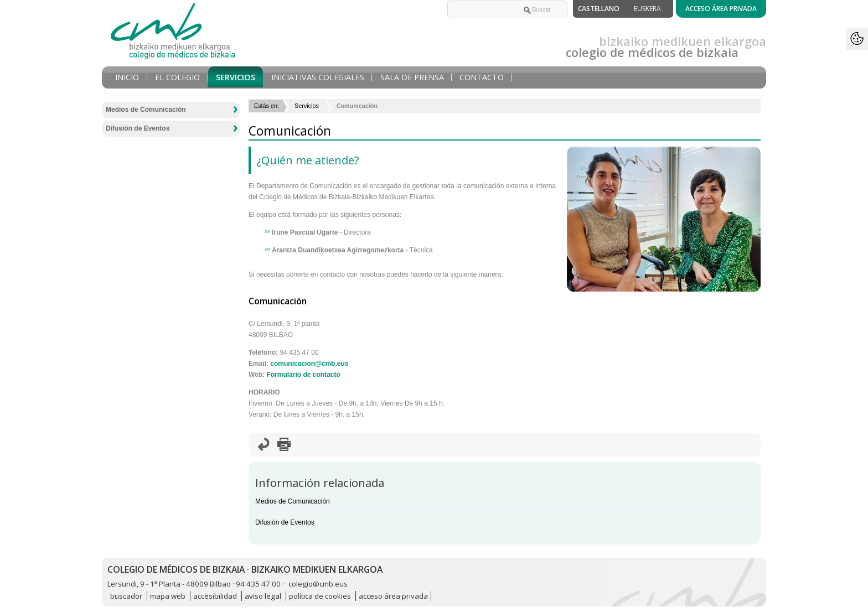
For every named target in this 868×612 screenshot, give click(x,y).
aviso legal (263, 596)
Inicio (127, 77)
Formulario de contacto (303, 375)
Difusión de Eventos (285, 522)
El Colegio (177, 77)
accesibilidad (215, 596)
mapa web (168, 596)
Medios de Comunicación (293, 501)
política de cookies (320, 596)
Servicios (236, 77)
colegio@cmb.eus (318, 584)
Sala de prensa (412, 77)
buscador (126, 596)
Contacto (482, 77)
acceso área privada (393, 596)
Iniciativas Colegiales (318, 77)
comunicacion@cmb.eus (309, 364)
